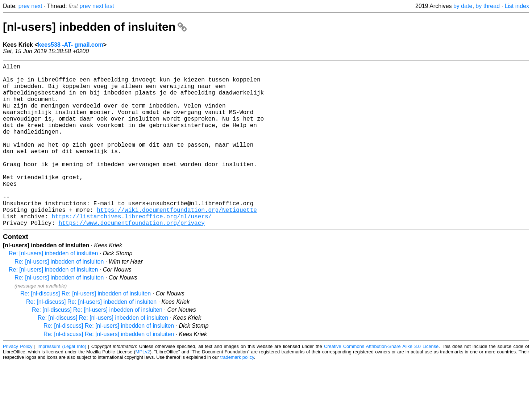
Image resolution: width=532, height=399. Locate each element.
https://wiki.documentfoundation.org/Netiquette (177, 243)
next (37, 6)
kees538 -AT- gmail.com (71, 45)
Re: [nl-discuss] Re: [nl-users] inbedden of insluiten (86, 330)
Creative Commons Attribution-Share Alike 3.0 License (381, 383)
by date (463, 6)
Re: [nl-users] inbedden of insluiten (53, 289)
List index (517, 6)
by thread (488, 6)
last (110, 6)
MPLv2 (143, 388)
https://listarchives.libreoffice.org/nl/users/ (132, 251)
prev (24, 6)
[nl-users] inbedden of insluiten (95, 27)
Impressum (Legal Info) (62, 383)
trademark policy (237, 393)
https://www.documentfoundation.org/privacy (132, 259)
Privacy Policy (18, 383)
